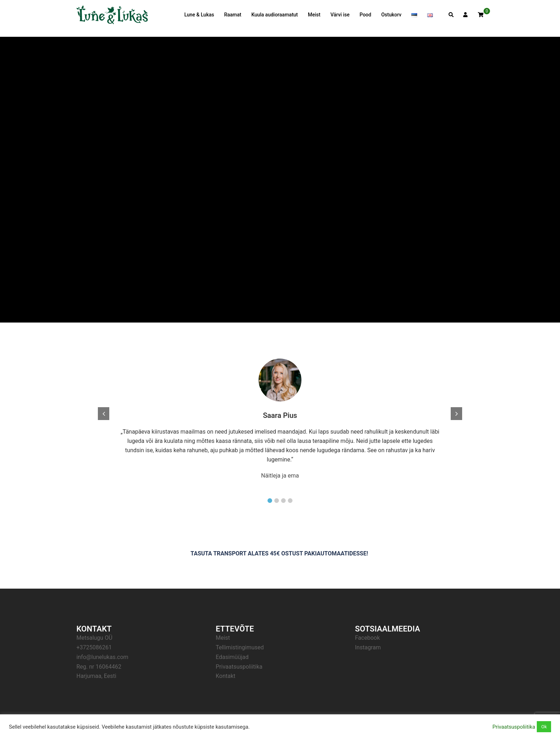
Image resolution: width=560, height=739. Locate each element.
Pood (366, 15)
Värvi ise (340, 15)
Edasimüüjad (232, 657)
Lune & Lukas (199, 15)
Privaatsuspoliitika (239, 667)
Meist (314, 15)
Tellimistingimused (240, 647)
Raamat (232, 15)
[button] (270, 501)
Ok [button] (544, 727)
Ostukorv (391, 15)
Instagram (368, 647)
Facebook (367, 638)
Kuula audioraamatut (275, 15)
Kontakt (226, 676)
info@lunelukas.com (102, 657)
